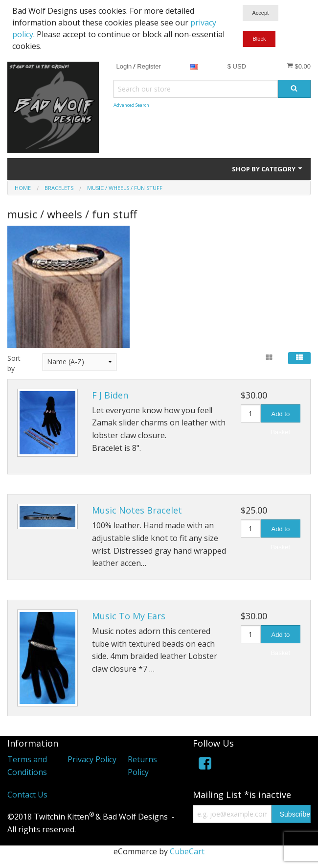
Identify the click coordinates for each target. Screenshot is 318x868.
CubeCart (187, 851)
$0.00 (299, 66)
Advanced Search (131, 105)
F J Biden (110, 395)
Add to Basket (280, 416)
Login (124, 66)
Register (149, 66)
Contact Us (27, 795)
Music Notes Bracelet (137, 510)
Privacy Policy (92, 759)
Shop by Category (268, 169)
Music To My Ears (129, 616)
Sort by (14, 363)
